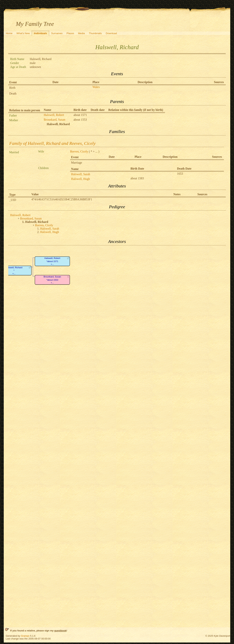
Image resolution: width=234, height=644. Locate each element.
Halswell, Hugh (80, 179)
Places (70, 33)
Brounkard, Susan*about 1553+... (52, 280)
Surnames (57, 33)
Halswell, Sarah (81, 174)
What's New (23, 33)
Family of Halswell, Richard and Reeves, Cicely (52, 143)
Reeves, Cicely (79, 151)
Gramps (25, 636)
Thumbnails (95, 33)
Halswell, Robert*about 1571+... (52, 261)
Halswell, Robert (54, 115)
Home (9, 33)
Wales (96, 87)
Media (81, 33)
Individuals (40, 33)
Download (111, 33)
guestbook (60, 631)
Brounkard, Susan (54, 120)
